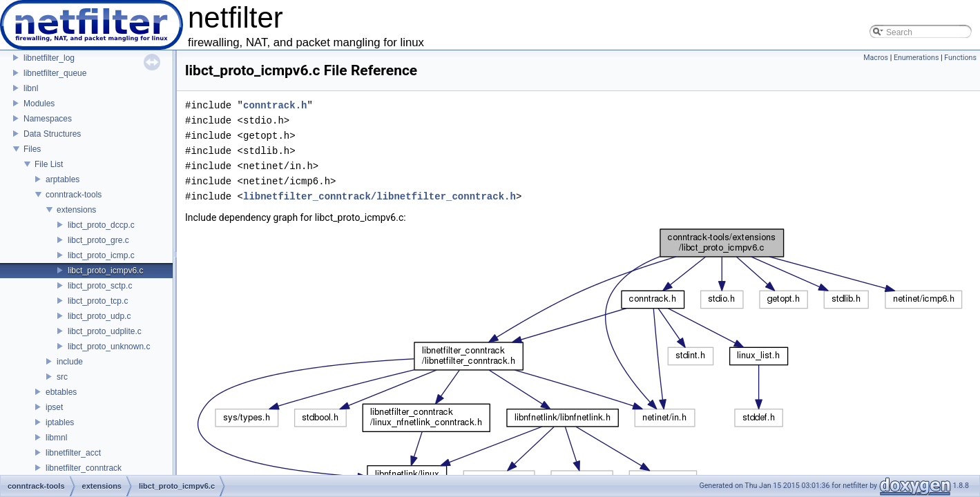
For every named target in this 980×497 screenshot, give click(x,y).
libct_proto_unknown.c (109, 347)
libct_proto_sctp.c (100, 286)
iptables (60, 422)
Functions (960, 58)
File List (49, 164)
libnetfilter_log (49, 58)
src (62, 377)
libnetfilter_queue (55, 73)
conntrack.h (275, 105)
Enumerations (916, 58)
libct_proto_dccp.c (101, 225)
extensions (76, 210)
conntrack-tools (74, 195)
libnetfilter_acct (73, 453)
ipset (54, 407)
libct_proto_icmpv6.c (105, 271)
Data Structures (52, 134)
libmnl (56, 438)
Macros (876, 58)
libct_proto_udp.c (99, 316)
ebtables (61, 392)
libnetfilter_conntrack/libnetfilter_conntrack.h (379, 196)
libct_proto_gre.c (98, 240)
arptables (63, 179)
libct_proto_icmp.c (101, 255)
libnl (31, 88)
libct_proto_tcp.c (98, 301)
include (70, 362)
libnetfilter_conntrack (84, 468)
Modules (39, 104)
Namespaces (48, 119)
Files (32, 149)
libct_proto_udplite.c (105, 331)
